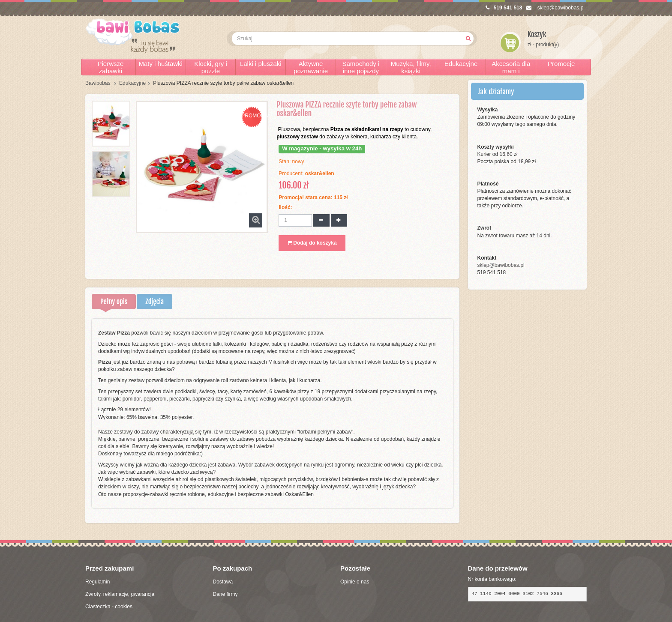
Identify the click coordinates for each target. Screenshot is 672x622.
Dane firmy (225, 594)
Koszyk (537, 34)
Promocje (561, 64)
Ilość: (285, 207)
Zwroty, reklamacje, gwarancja (120, 594)
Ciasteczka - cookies (109, 607)
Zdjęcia (154, 302)
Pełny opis (114, 302)
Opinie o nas (355, 582)
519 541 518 (504, 8)
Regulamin (97, 582)
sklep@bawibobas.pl (555, 8)
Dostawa (223, 582)
